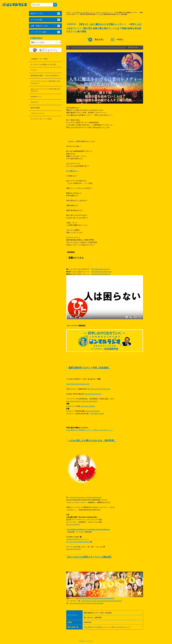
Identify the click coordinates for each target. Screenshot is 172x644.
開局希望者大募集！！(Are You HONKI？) (45, 76)
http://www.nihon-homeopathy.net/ (99, 389)
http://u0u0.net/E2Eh (93, 411)
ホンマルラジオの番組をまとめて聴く (44, 64)
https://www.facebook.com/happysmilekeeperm (86, 497)
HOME (68, 13)
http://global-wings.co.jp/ (93, 394)
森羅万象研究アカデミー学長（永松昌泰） (89, 368)
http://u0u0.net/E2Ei (97, 414)
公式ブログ (34, 102)
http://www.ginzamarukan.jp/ (101, 274)
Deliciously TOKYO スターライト (78, 539)
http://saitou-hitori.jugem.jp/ (100, 269)
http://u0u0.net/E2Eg (88, 406)
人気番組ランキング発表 (39, 59)
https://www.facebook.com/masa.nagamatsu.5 (82, 401)
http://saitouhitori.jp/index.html (101, 272)
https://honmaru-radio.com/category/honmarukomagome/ (95, 598)
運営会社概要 (35, 108)
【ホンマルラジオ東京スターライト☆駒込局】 (89, 557)
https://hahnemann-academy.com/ (78, 384)
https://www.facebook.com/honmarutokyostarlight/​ (87, 603)
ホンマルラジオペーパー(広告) (41, 119)
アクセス (34, 70)
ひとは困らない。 (72, 171)
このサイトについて (38, 113)
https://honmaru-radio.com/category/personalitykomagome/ (102, 601)
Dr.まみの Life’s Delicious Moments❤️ (79, 542)
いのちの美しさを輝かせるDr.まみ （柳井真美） (92, 440)
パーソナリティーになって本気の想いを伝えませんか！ (45, 82)
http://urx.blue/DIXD (73, 525)
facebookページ (36, 97)
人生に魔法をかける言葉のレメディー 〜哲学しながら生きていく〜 (93, 13)
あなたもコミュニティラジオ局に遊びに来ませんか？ (45, 90)
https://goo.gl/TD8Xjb (73, 549)
